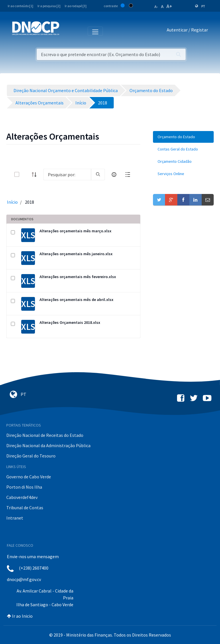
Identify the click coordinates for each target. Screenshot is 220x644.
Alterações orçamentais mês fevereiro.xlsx (78, 277)
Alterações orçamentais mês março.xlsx (75, 231)
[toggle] (26, 174)
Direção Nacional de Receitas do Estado (45, 435)
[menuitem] (183, 137)
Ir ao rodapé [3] (76, 6)
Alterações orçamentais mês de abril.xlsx (76, 300)
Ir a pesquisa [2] (49, 6)
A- (156, 7)
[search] (98, 175)
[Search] (67, 175)
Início (12, 202)
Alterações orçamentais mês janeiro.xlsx (76, 254)
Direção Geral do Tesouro (31, 456)
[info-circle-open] (114, 175)
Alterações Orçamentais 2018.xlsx (70, 322)
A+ (169, 6)
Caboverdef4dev (22, 497)
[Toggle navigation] (67, 31)
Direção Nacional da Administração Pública (48, 445)
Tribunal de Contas (25, 508)
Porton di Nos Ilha (24, 487)
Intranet (15, 518)
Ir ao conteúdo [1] (20, 6)
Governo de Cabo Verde (29, 477)
